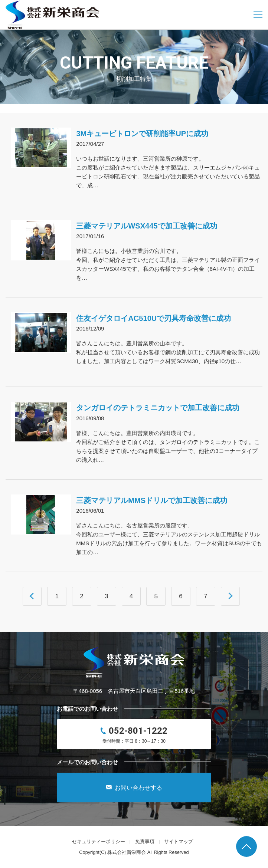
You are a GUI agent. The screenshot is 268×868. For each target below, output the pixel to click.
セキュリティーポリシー (99, 841)
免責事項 (145, 841)
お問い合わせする (134, 788)
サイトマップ (179, 841)
